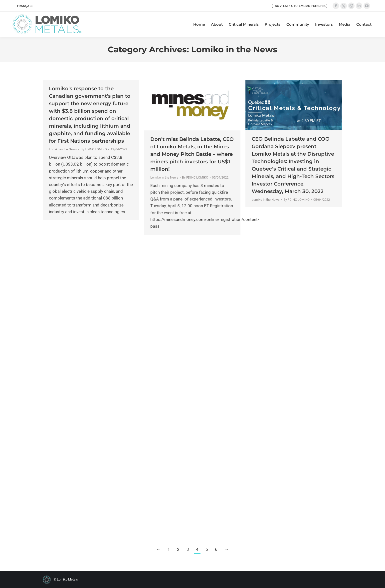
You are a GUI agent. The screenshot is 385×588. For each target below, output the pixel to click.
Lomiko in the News (63, 149)
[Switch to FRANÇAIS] (25, 6)
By (94, 149)
